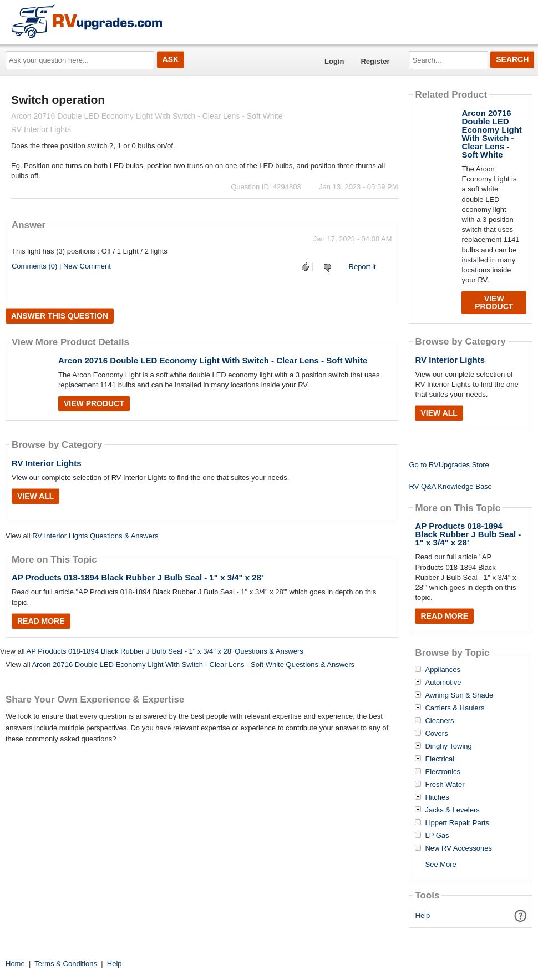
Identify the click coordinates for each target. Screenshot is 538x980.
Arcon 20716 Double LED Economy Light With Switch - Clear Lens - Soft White (213, 360)
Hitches (437, 797)
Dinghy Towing (448, 746)
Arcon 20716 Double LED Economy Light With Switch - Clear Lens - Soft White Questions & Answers (193, 665)
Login (334, 61)
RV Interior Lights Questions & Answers (95, 536)
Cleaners (439, 721)
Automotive (443, 683)
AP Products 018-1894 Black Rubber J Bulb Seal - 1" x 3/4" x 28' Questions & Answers (164, 651)
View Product (94, 403)
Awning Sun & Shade (459, 695)
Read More (41, 621)
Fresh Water (445, 785)
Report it (362, 267)
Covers (436, 734)
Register (375, 61)
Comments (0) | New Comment (61, 266)
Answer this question (60, 316)
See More (440, 864)
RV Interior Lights (47, 463)
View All (35, 496)
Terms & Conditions (66, 964)
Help (423, 915)
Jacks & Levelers (452, 810)
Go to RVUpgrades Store (449, 465)
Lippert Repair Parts (457, 823)
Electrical (440, 759)
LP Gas (437, 836)
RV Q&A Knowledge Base (450, 486)
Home (15, 964)
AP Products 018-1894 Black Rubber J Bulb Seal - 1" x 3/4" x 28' (138, 577)
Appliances (443, 670)
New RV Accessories (458, 848)
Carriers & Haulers (455, 708)
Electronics (443, 772)
